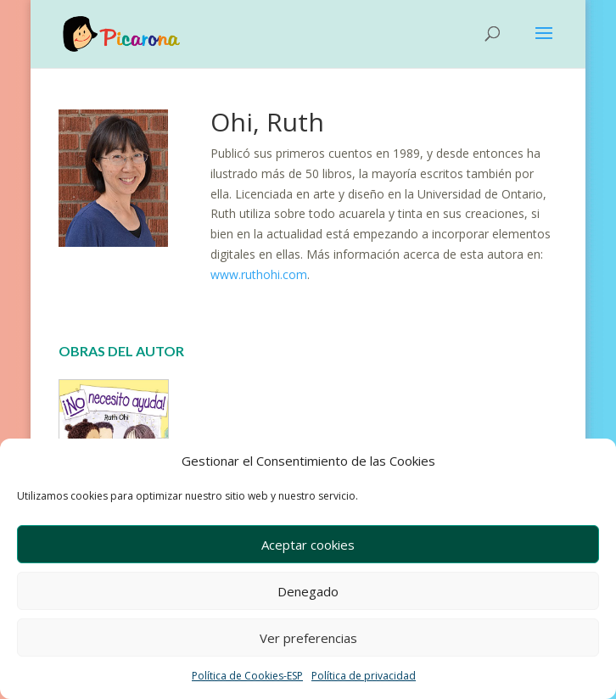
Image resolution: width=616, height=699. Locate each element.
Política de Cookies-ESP (247, 676)
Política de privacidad (364, 676)
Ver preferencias (308, 638)
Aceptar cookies (308, 545)
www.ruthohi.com (259, 274)
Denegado (308, 591)
